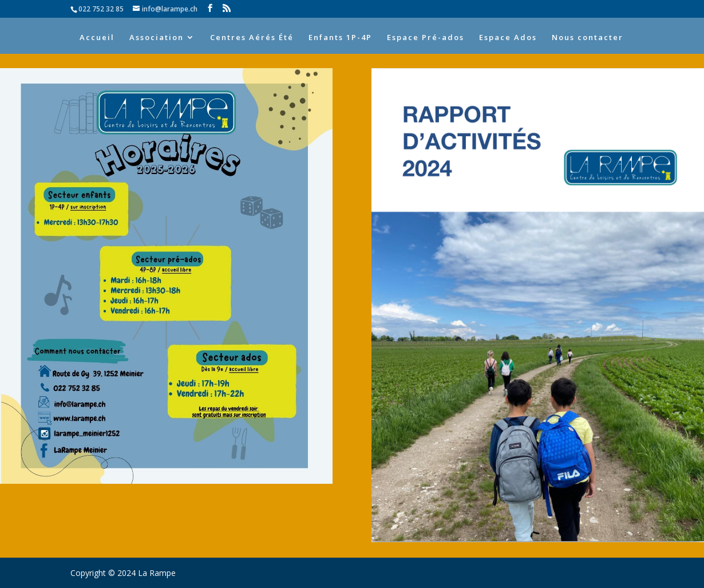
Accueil (97, 38)
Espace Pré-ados (426, 38)
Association (157, 38)
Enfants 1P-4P (340, 38)
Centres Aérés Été (252, 38)
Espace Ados (508, 38)
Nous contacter (588, 38)
